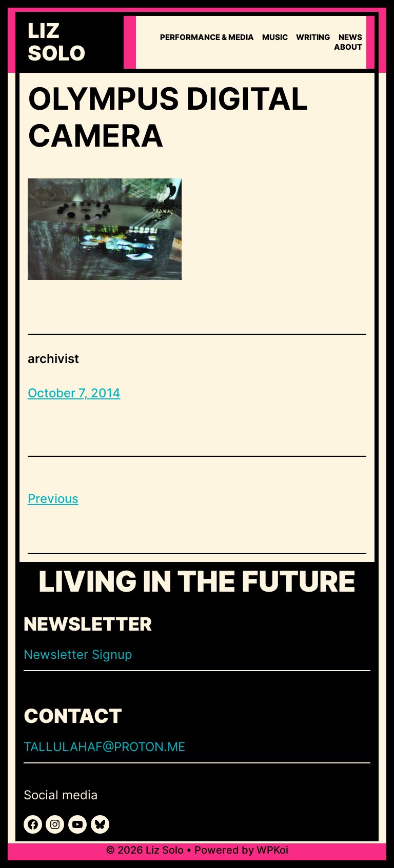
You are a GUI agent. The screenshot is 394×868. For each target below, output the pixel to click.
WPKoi (272, 850)
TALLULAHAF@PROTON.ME (104, 747)
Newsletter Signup (78, 654)
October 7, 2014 (74, 393)
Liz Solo (57, 42)
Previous (53, 499)
